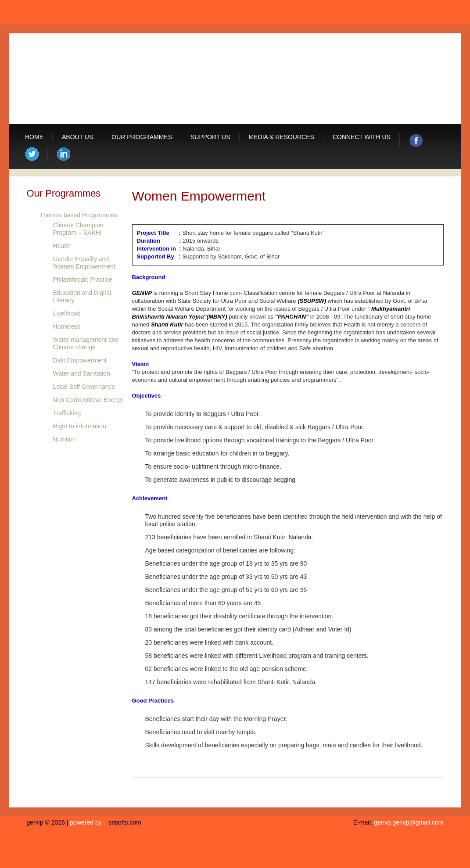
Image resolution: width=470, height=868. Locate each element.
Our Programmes (142, 137)
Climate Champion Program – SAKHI (78, 229)
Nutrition (65, 439)
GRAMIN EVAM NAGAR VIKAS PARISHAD (224, 78)
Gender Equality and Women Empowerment (84, 263)
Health (62, 246)
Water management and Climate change (86, 343)
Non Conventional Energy (88, 400)
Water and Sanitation (82, 373)
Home (34, 137)
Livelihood (67, 313)
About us (77, 137)
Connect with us (362, 137)
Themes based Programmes (79, 215)
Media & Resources (282, 137)
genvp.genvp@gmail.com (409, 822)
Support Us (210, 137)
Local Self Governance (84, 387)
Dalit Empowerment (80, 360)
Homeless (67, 326)
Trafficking (67, 413)
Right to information (80, 426)
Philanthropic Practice (83, 280)
